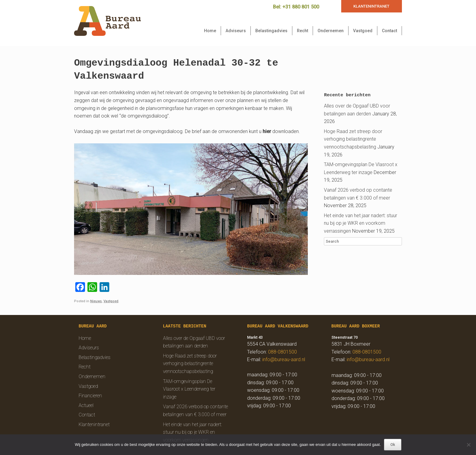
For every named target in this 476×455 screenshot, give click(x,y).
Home (210, 31)
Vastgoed (363, 31)
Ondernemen (331, 31)
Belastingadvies (271, 31)
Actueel (86, 405)
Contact (389, 31)
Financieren (90, 396)
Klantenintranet (94, 424)
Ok (393, 445)
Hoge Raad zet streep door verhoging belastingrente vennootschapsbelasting (353, 139)
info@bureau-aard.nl (284, 359)
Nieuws (96, 301)
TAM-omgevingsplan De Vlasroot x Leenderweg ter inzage (189, 389)
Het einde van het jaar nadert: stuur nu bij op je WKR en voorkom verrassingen (360, 223)
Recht (303, 31)
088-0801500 (282, 352)
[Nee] (468, 445)
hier (267, 131)
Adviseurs (236, 31)
